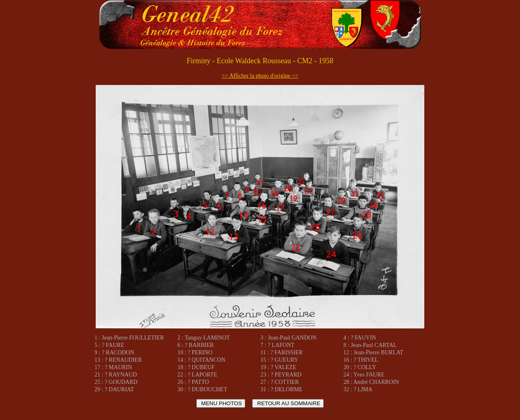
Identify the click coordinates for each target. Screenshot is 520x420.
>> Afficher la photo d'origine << (260, 76)
